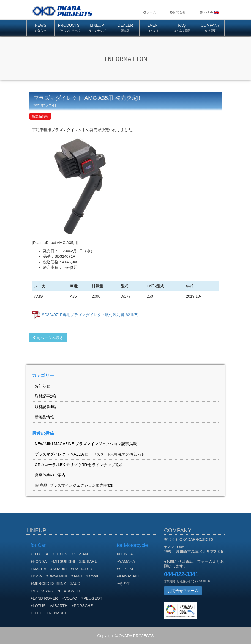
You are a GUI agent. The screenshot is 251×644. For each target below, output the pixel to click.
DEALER (125, 28)
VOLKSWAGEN (45, 591)
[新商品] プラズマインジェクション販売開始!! (74, 485)
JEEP (36, 613)
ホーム (150, 12)
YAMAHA (126, 561)
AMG (77, 576)
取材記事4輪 (45, 407)
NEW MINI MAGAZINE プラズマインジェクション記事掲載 (86, 444)
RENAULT (56, 613)
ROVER (72, 591)
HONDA (39, 561)
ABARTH (59, 606)
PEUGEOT (92, 598)
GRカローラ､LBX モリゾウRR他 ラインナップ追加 (79, 465)
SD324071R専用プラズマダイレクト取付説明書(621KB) (90, 315)
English (209, 12)
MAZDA (38, 569)
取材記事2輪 (45, 396)
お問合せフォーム (183, 591)
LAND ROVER (44, 598)
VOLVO (69, 598)
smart (92, 576)
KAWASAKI (128, 576)
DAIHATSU (81, 569)
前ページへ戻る (48, 338)
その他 (124, 583)
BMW (36, 576)
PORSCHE (83, 606)
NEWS (41, 28)
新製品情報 (40, 116)
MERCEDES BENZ (48, 583)
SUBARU (88, 561)
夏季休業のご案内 (50, 475)
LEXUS (60, 554)
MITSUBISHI (63, 561)
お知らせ (42, 386)
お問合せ (178, 12)
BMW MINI (57, 576)
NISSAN (80, 554)
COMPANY (210, 28)
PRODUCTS (69, 28)
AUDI (76, 583)
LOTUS (38, 606)
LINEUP (97, 28)
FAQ (182, 28)
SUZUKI (58, 569)
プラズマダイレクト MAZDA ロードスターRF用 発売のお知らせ (90, 454)
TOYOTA (39, 554)
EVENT (154, 28)
